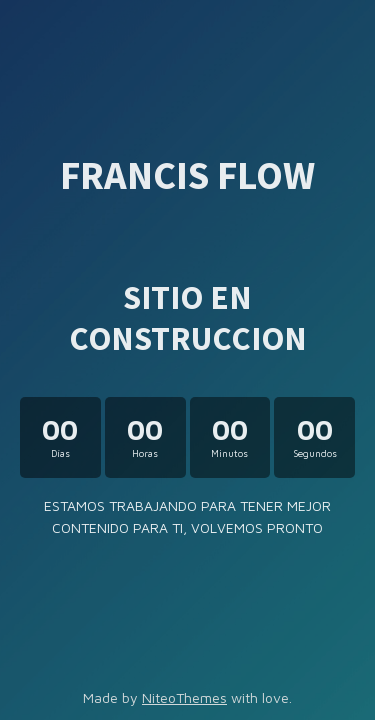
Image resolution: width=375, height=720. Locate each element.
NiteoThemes (184, 697)
